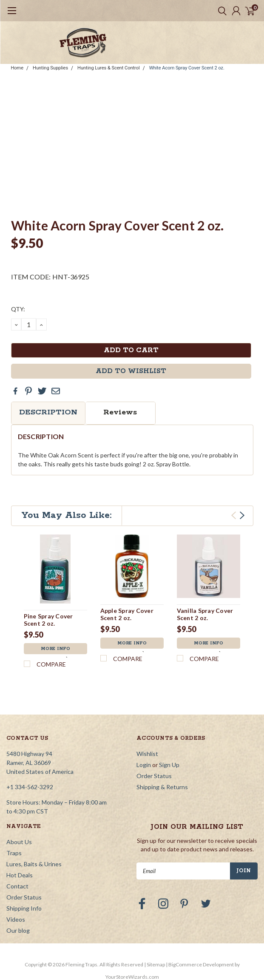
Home (17, 68)
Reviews (120, 412)
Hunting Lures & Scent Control (109, 68)
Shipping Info (24, 908)
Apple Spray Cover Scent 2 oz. (127, 614)
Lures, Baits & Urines (34, 864)
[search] (220, 11)
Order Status (154, 776)
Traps (14, 853)
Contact (17, 886)
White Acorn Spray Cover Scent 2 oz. (187, 68)
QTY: (18, 309)
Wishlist (147, 754)
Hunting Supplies (50, 68)
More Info (55, 649)
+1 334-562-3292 (30, 787)
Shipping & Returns (162, 787)
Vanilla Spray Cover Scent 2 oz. (205, 614)
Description (48, 412)
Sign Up (169, 765)
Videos (16, 919)
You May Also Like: (67, 515)
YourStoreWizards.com (132, 977)
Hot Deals (20, 875)
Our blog (18, 930)
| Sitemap (155, 964)
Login (144, 765)
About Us (19, 842)
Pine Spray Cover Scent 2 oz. (48, 620)
